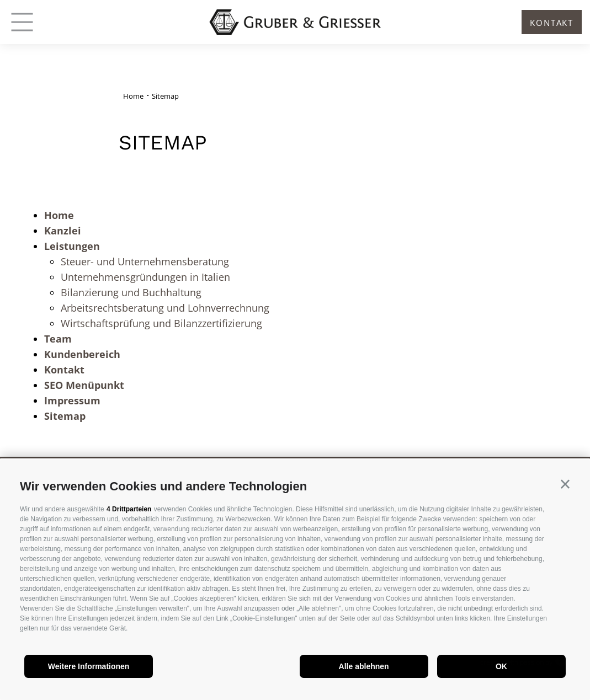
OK (501, 666)
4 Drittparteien (129, 509)
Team (58, 339)
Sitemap (65, 416)
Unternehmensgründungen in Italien (145, 277)
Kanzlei (63, 231)
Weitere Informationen (89, 666)
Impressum (72, 400)
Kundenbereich (82, 354)
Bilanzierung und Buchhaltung (131, 292)
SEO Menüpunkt (84, 385)
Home (59, 215)
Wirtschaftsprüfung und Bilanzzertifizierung (161, 323)
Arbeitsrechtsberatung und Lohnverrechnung (165, 308)
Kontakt (64, 370)
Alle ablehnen (364, 666)
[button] (565, 484)
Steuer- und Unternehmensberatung (145, 261)
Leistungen (72, 246)
